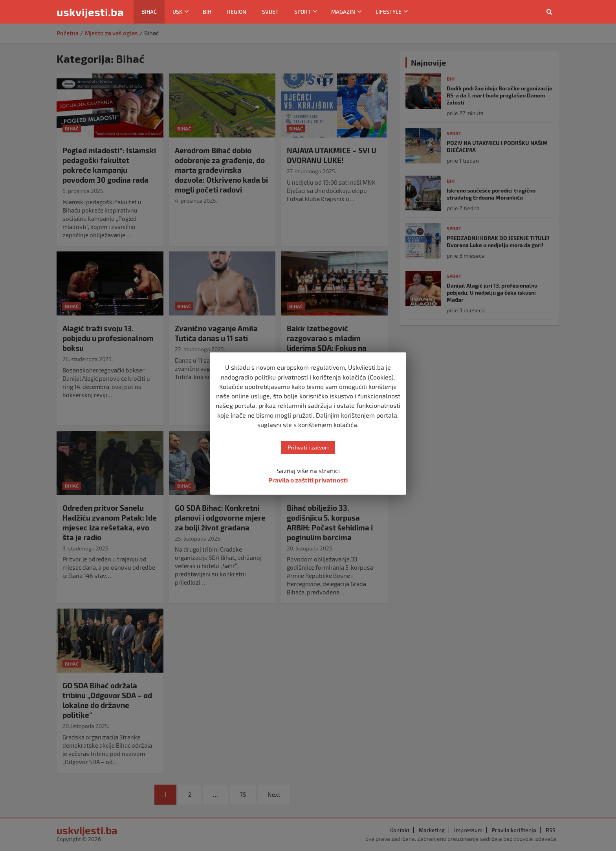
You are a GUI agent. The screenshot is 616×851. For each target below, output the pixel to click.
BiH (207, 12)
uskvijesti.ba (90, 12)
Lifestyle (389, 12)
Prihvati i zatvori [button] (308, 447)
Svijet (270, 12)
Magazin (343, 12)
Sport (302, 12)
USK (177, 12)
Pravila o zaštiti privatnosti (308, 480)
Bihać (149, 12)
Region (237, 12)
